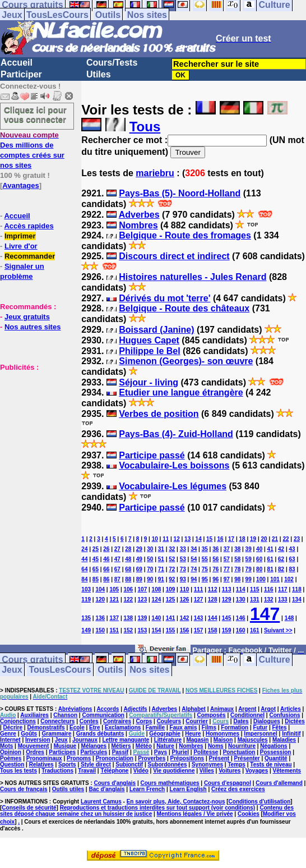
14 (199, 539)
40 (259, 549)
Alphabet (194, 709)
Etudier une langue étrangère (181, 392)
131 (255, 600)
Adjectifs (135, 709)
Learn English (188, 789)
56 (215, 559)
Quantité (276, 758)
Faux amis (184, 727)
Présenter (247, 758)
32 (172, 549)
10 (155, 539)
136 (100, 618)
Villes (207, 771)
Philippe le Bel (149, 351)
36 (215, 549)
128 (213, 600)
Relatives (41, 764)
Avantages (20, 185)
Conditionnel (247, 715)
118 (297, 589)
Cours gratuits (32, 660)
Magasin (197, 740)
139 (143, 618)
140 (157, 618)
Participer (21, 74)
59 (249, 559)
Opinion (11, 752)
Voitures (229, 771)
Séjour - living (149, 382)
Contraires (117, 721)
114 (241, 589)
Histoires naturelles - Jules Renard (193, 277)
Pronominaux (44, 758)
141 (171, 618)
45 (96, 559)
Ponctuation (239, 752)
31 (161, 549)
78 (237, 569)
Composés (212, 715)
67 (117, 569)
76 (215, 569)
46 (106, 559)
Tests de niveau (271, 764)
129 (227, 600)
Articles (291, 709)
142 (185, 618)
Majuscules (253, 740)
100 (261, 579)
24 (84, 549)
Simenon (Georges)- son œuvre (186, 361)
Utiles (99, 74)
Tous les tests (18, 771)
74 (194, 569)
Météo (144, 746)
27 (117, 549)
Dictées (295, 721)
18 (242, 539)
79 (249, 569)
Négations (273, 746)
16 (221, 539)
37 (227, 549)
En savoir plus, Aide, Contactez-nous (176, 802)
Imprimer (20, 236)
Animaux (222, 709)
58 (237, 559)
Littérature (168, 740)
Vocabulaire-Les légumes (173, 486)
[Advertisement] (34, 428)
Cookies (249, 814)
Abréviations (75, 709)
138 (128, 618)
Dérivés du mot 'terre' (164, 298)
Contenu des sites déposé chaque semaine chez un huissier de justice (147, 811)
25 (96, 549)
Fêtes (279, 727)
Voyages (257, 771)
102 (289, 579)
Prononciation (115, 758)
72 (172, 569)
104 (100, 589)
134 (297, 600)
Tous (145, 127)
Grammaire (57, 734)
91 (161, 579)
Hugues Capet (149, 340)
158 (213, 630)
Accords (108, 709)
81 (270, 569)
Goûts (29, 734)
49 (139, 559)
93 (183, 579)
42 (281, 549)
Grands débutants (100, 734)
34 (194, 549)
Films (209, 727)
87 (117, 579)
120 (100, 600)
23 (297, 539)
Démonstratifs (46, 727)
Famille (155, 727)
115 (255, 589)
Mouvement (34, 746)
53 (183, 559)
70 (150, 569)
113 (227, 589)
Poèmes (11, 758)
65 (96, 569)
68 (128, 569)
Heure (193, 734)
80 (259, 569)
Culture (275, 660)
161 (255, 630)
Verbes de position (159, 414)
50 (150, 559)
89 (139, 579)
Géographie (165, 734)
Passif (120, 752)
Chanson (65, 715)
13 (187, 539)
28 (128, 549)
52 (172, 559)
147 (265, 614)
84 (84, 579)
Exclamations (123, 727)
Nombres (138, 225)
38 (237, 549)
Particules (94, 752)
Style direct (96, 764)
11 (166, 539)
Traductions (57, 771)
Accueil (17, 63)
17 (231, 539)
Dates (241, 721)
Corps (144, 721)
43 (292, 549)
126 (185, 600)
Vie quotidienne (174, 771)
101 (275, 579)
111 (199, 589)
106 (128, 589)
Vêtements (287, 771)
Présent (219, 758)
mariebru (155, 173)
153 (143, 630)
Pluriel (180, 752)
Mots (6, 746)
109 (171, 589)
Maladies (284, 740)
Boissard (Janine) (156, 330)
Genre (8, 734)
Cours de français (24, 789)
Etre (94, 727)
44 (84, 559)
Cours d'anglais (115, 783)
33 (183, 549)
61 (270, 559)
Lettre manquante (126, 740)
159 (227, 630)
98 (237, 579)
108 (157, 589)
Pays (161, 752)
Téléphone (114, 771)
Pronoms (79, 758)
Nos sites (147, 15)
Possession (276, 752)
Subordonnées (168, 764)
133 (283, 600)
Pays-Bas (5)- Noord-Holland (180, 193)
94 (194, 579)
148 (289, 618)
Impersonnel (260, 734)
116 (269, 589)
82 (281, 569)
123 (143, 600)
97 (227, 579)
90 (150, 579)
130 (241, 600)
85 (96, 579)
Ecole (77, 727)
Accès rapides (29, 226)
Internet (10, 740)
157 (199, 630)
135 (86, 618)
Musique (65, 746)
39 (249, 549)
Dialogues (267, 721)
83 (292, 569)
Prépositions (187, 758)
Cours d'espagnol (228, 783)
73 (183, 569)
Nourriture (242, 746)
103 (86, 589)
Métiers (121, 746)
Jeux (12, 15)
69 (139, 569)
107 (143, 589)
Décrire (13, 727)
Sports (67, 764)
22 (286, 539)
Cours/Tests (112, 63)
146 (241, 618)
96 (215, 579)
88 (128, 579)
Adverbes (139, 215)
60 (259, 559)
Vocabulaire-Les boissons (174, 465)
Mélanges (94, 746)
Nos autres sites (33, 327)
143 (199, 618)
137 (114, 618)
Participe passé (152, 455)
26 (106, 549)
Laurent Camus (101, 802)
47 (117, 559)
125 (171, 600)
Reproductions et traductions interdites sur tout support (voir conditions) (157, 808)
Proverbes (152, 758)
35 (205, 549)
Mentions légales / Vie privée (195, 814)
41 (270, 549)
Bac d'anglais (106, 789)
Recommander (30, 256)
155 (171, 630)
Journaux (85, 740)
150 (100, 630)
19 (253, 539)
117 (283, 589)
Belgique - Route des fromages (185, 235)
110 (185, 589)
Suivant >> (278, 630)
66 (106, 569)
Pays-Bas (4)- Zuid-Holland (176, 434)
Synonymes (207, 764)
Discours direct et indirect (174, 256)
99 (249, 579)
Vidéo (141, 771)
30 (150, 549)
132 (269, 600)
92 (172, 579)
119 (86, 600)
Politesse (206, 752)
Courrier (196, 721)
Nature (165, 746)
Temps (237, 764)
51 (161, 559)
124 (157, 600)
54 (194, 559)
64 (84, 569)
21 (275, 539)
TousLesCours (57, 15)
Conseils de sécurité (29, 808)
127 (199, 600)
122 (128, 600)
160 (241, 630)
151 (114, 630)
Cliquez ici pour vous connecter (35, 114)
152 (128, 630)
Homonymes (222, 734)
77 (227, 569)
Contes (89, 721)
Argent (247, 709)
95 (205, 579)
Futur (261, 727)
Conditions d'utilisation (260, 802)
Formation (235, 727)
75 (205, 569)
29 (139, 549)
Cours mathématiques (170, 783)
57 (227, 559)
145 (227, 618)
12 (177, 539)
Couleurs (169, 721)
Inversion (38, 740)
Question (12, 764)
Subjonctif (129, 764)
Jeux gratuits (27, 317)
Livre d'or (21, 246)
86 (106, 579)
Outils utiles (68, 789)
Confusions (284, 715)
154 (157, 630)
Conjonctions (18, 721)
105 (114, 589)
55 (205, 559)
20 (264, 539)
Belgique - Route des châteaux (184, 308)
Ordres (35, 752)
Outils (108, 15)
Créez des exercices (238, 789)
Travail (87, 771)
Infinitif (291, 734)
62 (281, 559)
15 (209, 539)
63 (292, 559)
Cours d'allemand (279, 783)
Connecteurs (57, 721)
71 (161, 569)
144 (213, 618)
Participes (62, 752)
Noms (216, 746)
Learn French (147, 789)
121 (114, 600)
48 (128, 559)
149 (86, 630)
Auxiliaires (34, 715)
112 (213, 589)
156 (185, 630)
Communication (103, 715)
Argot (268, 709)
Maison (223, 740)
